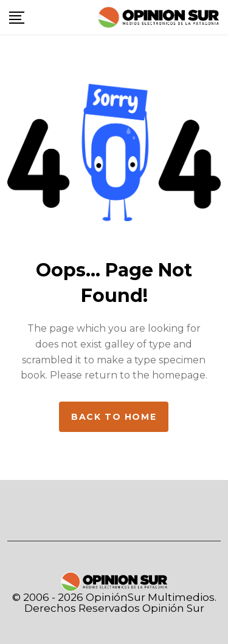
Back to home (114, 417)
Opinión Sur (173, 608)
